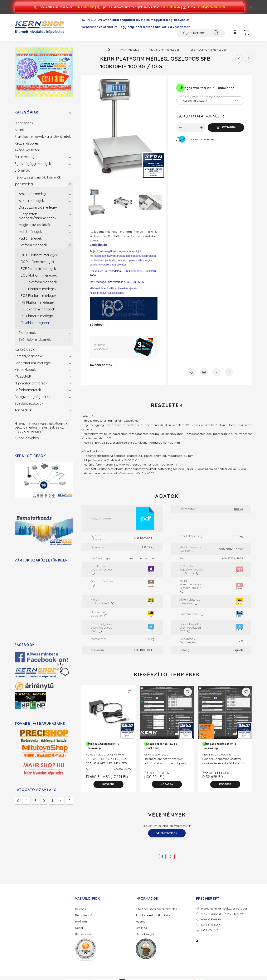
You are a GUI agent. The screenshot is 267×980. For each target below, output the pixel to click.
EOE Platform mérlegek (39, 289)
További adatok (101, 365)
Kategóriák (26, 112)
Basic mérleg (25, 157)
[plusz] (202, 128)
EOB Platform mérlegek (39, 275)
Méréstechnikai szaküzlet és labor (224, 909)
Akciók (20, 130)
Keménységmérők (29, 356)
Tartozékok (23, 410)
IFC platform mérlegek (38, 309)
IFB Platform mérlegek (38, 302)
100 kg (238, 509)
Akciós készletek (27, 150)
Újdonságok (24, 123)
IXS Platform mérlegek (38, 316)
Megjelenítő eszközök (35, 225)
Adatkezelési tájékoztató (153, 915)
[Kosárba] (226, 128)
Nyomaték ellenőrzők (31, 383)
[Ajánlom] (217, 372)
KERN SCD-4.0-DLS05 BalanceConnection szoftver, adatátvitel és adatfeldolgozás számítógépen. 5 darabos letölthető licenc (224, 763)
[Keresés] (216, 33)
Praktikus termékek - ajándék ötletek (43, 137)
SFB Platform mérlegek (209, 50)
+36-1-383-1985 (85, 7)
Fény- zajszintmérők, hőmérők (38, 177)
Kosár (79, 928)
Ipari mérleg (24, 184)
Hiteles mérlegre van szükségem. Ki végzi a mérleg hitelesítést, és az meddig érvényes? (41, 427)
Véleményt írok (167, 833)
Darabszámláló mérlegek (38, 207)
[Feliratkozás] (196, 139)
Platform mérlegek (33, 245)
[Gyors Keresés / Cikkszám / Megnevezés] (201, 33)
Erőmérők (22, 170)
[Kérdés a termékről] (229, 372)
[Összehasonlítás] (204, 372)
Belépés (81, 909)
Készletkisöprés (27, 143)
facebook (197, 942)
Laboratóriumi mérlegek (33, 363)
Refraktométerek (28, 390)
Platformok (27, 333)
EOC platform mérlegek (39, 282)
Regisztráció (84, 915)
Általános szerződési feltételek (156, 909)
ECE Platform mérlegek (38, 269)
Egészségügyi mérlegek (33, 164)
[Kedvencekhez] (191, 372)
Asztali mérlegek (31, 201)
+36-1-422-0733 (210, 930)
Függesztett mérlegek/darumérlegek (37, 216)
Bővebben (97, 325)
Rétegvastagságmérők (32, 397)
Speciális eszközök (29, 403)
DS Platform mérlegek (37, 262)
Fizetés (140, 922)
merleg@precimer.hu (211, 7)
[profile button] (235, 33)
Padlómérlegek (30, 238)
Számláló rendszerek (35, 339)
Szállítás (141, 928)
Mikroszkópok (25, 370)
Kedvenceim (84, 934)
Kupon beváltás (27, 438)
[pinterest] (171, 857)
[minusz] (180, 128)
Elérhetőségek (145, 934)
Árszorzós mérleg (32, 194)
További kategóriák (36, 323)
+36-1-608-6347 (171, 7)
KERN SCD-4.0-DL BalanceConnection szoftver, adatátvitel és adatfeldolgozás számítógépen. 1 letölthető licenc (166, 761)
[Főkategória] (108, 50)
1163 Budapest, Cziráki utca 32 (222, 914)
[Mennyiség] (191, 128)
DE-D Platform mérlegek (39, 255)
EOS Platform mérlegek (39, 296)
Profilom (81, 922)
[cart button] (247, 33)
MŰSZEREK (23, 376)
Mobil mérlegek (30, 232)
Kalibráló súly (25, 349)
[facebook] (162, 857)
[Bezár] (251, 7)
